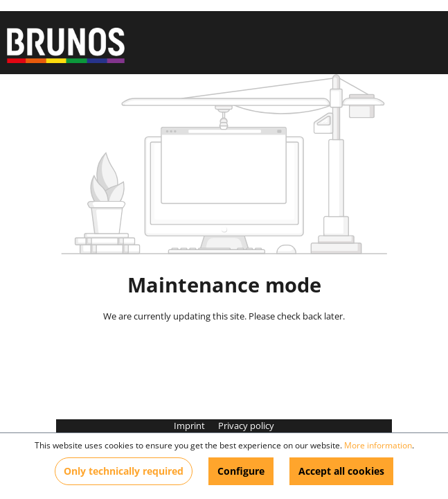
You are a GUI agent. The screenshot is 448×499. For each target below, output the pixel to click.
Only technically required (124, 471)
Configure (241, 471)
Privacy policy (246, 426)
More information (378, 445)
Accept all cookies (341, 471)
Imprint (190, 426)
